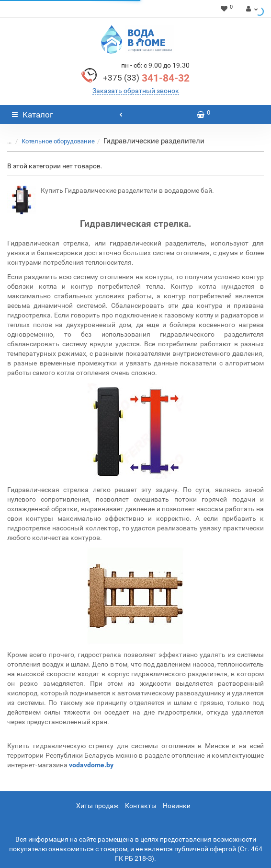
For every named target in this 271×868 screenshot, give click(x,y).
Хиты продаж (97, 806)
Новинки (177, 806)
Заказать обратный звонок (136, 91)
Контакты (141, 806)
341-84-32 (146, 78)
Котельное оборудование (58, 141)
